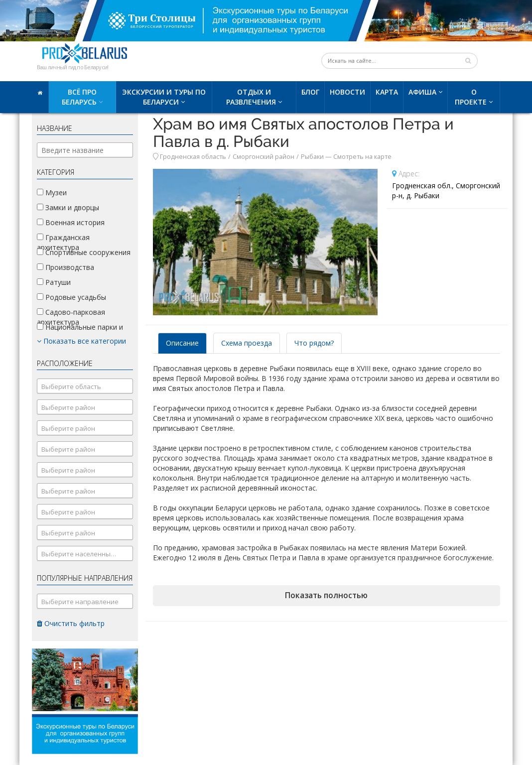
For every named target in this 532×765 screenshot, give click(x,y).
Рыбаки (312, 157)
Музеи (52, 192)
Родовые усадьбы (71, 297)
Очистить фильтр (71, 623)
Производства (66, 267)
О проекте (471, 97)
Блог (310, 92)
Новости (347, 92)
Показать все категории (81, 341)
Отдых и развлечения (251, 97)
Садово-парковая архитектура (71, 317)
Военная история (71, 222)
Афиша (422, 92)
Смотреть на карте (362, 157)
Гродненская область (193, 157)
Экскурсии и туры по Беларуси (164, 97)
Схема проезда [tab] (247, 343)
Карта (387, 92)
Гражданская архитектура (63, 242)
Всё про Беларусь (79, 97)
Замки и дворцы (68, 207)
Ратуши (54, 282)
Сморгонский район (264, 157)
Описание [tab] (182, 343)
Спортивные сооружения (84, 252)
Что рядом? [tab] (314, 343)
